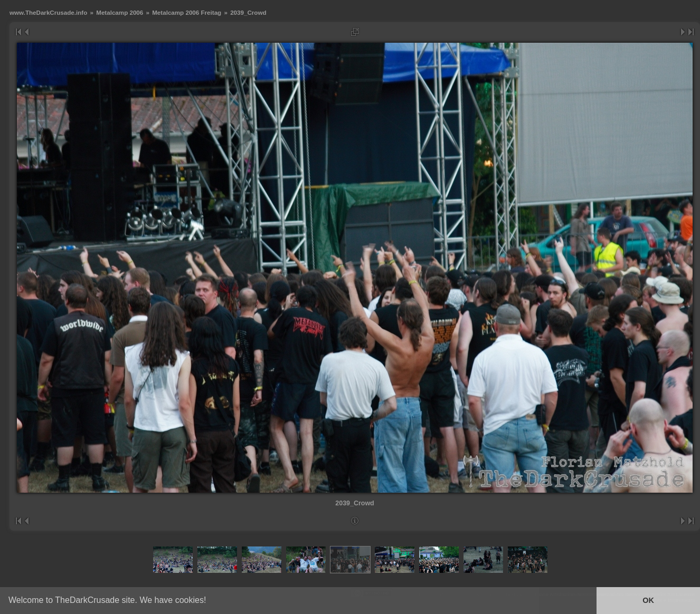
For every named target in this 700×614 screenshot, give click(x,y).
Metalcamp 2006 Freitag (187, 12)
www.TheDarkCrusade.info (48, 12)
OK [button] (648, 600)
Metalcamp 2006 (120, 12)
